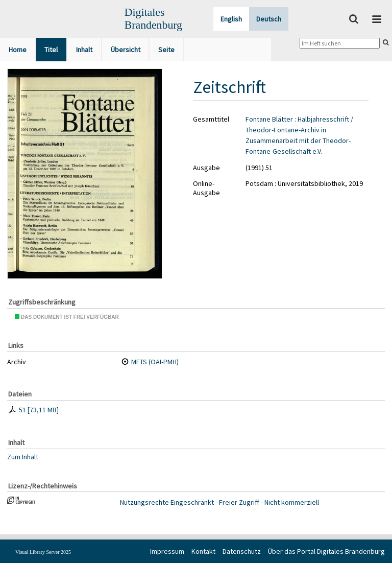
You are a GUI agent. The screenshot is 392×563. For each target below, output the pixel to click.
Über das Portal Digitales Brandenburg (326, 551)
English (231, 19)
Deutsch (269, 19)
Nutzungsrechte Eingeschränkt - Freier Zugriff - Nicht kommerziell (219, 502)
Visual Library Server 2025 (43, 552)
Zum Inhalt (23, 456)
